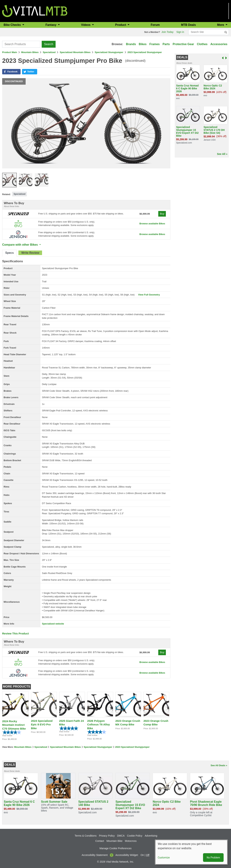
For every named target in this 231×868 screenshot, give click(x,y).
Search (49, 44)
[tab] (9, 253)
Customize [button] (164, 858)
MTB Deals (188, 25)
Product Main (10, 52)
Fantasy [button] (51, 25)
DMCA (121, 836)
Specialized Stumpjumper (109, 52)
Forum (155, 25)
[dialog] (191, 852)
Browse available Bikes (152, 224)
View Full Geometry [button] (149, 295)
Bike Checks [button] (13, 25)
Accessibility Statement (95, 855)
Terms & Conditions (86, 836)
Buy (162, 214)
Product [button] (121, 25)
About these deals (184, 63)
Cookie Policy (135, 836)
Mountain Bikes (30, 52)
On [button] (142, 855)
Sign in (180, 32)
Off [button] (148, 855)
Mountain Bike (115, 841)
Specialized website (53, 624)
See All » (222, 154)
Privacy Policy (107, 836)
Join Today (168, 32)
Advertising (151, 836)
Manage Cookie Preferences (115, 848)
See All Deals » (219, 765)
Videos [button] (86, 25)
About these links (12, 206)
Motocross (131, 841)
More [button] (221, 25)
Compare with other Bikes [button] (20, 245)
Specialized (49, 52)
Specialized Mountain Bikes (75, 52)
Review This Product (16, 633)
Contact (100, 841)
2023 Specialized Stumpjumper (145, 52)
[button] (11, 72)
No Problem (213, 858)
